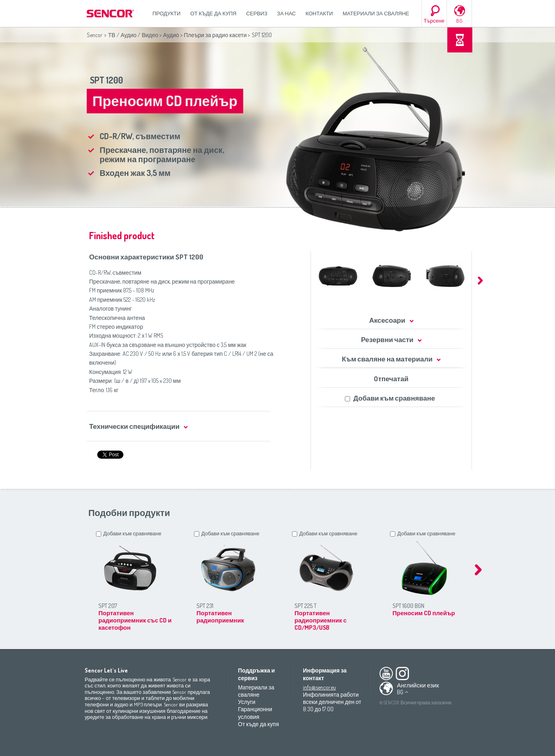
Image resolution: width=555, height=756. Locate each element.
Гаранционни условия (255, 713)
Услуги (247, 702)
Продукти (167, 13)
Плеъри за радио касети (215, 35)
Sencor (95, 35)
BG (459, 21)
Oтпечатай (391, 379)
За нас (287, 13)
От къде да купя (214, 13)
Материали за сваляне (376, 13)
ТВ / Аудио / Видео (133, 35)
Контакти (319, 13)
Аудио (171, 35)
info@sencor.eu (319, 687)
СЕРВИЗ (257, 13)
